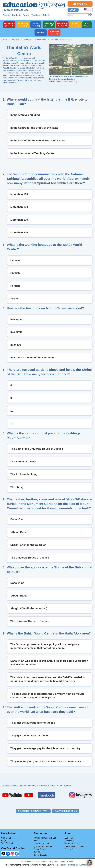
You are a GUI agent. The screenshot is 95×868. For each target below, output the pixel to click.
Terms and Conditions (74, 846)
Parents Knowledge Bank (45, 838)
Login (73, 10)
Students (17, 15)
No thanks (73, 865)
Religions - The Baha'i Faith (35, 39)
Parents (6, 15)
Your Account (7, 843)
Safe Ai (46, 15)
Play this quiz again (66, 811)
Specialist (15, 39)
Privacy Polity (71, 849)
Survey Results (40, 855)
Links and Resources (43, 844)
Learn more (85, 865)
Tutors (26, 15)
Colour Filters (39, 849)
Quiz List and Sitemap (43, 846)
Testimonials (70, 841)
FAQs (4, 841)
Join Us (80, 4)
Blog (36, 841)
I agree (63, 865)
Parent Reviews (71, 844)
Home (5, 39)
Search (91, 14)
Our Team (69, 838)
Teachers (36, 15)
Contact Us (6, 838)
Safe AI (37, 852)
